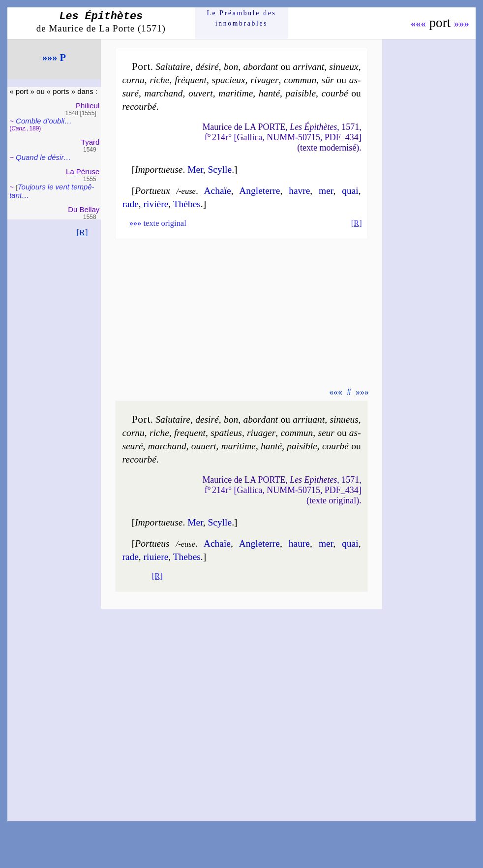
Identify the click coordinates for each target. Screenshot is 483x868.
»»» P (54, 58)
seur (326, 433)
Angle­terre (259, 191)
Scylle (220, 170)
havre (299, 191)
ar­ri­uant (309, 419)
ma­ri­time (236, 93)
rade (130, 204)
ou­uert (204, 446)
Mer (195, 170)
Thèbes (187, 204)
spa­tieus (226, 433)
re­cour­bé (139, 107)
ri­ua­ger (261, 433)
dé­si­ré (207, 67)
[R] (82, 232)
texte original (158, 223)
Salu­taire (173, 67)
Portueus (152, 543)
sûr (328, 80)
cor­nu (133, 80)
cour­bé (335, 93)
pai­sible (301, 93)
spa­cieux (229, 80)
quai (350, 191)
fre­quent (190, 433)
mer (326, 191)
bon (231, 67)
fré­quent (191, 80)
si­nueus (344, 419)
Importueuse (159, 170)
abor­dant (260, 67)
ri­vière (156, 204)
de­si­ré (207, 419)
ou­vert (201, 93)
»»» (462, 24)
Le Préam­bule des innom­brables (242, 18)
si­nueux (344, 67)
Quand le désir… (43, 157)
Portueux (152, 191)
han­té (269, 93)
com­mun (300, 80)
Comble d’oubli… (44, 121)
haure (299, 543)
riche (159, 80)
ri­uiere (156, 557)
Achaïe (218, 191)
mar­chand (163, 93)
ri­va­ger (264, 80)
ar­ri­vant (308, 67)
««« (418, 24)
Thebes (187, 557)
